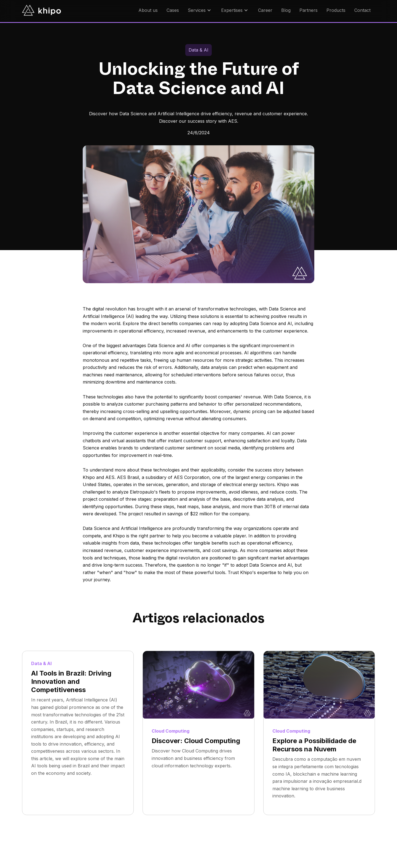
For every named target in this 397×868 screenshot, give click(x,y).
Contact (362, 10)
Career (265, 10)
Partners (309, 10)
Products (336, 10)
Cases (173, 10)
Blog (286, 10)
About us (148, 10)
